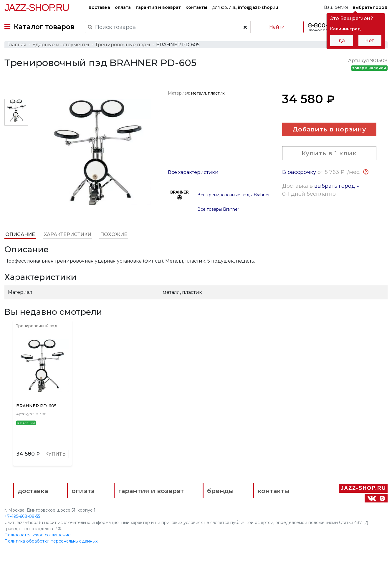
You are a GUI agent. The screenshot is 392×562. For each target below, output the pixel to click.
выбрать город (337, 186)
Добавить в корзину (329, 129)
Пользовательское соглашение (38, 535)
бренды (220, 491)
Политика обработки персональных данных (51, 541)
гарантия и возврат (158, 7)
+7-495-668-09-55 (22, 516)
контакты (196, 7)
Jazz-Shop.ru (37, 7)
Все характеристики (193, 172)
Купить (55, 454)
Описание (20, 234)
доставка (99, 7)
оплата (123, 7)
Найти (277, 27)
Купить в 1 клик (329, 153)
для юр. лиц (245, 7)
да (342, 41)
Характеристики (68, 234)
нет (370, 41)
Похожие (114, 234)
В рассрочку (299, 172)
